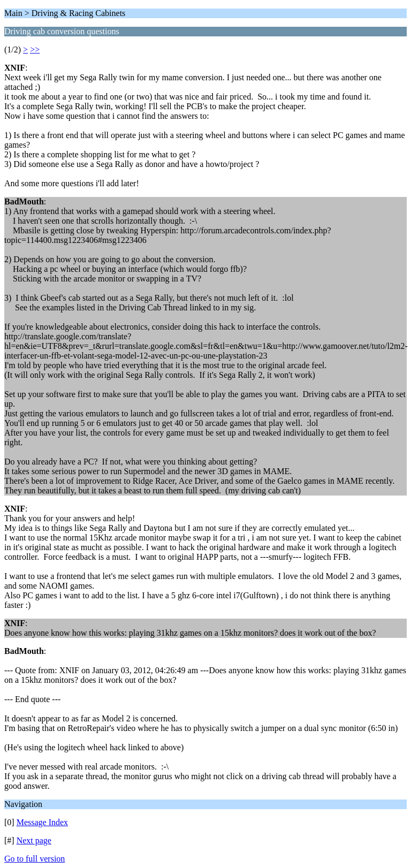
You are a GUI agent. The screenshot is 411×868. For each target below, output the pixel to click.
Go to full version (35, 859)
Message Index (42, 822)
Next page (34, 840)
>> (35, 50)
